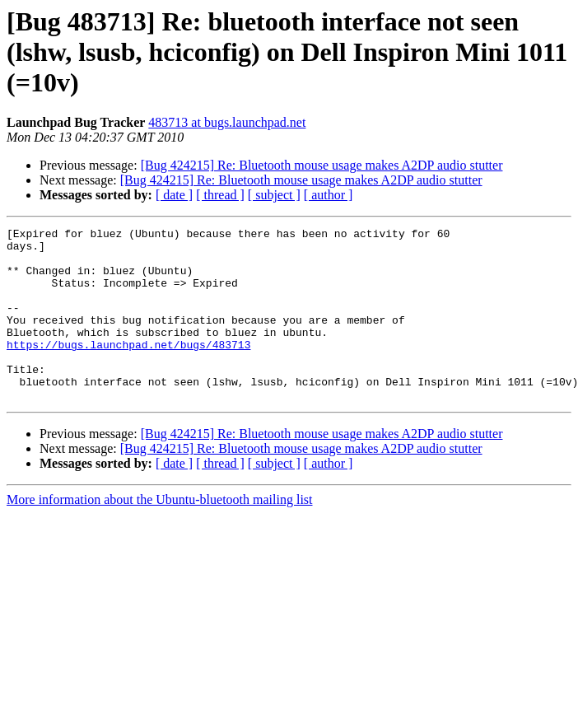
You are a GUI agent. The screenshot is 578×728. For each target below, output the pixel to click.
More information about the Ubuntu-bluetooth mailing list (160, 534)
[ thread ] (220, 195)
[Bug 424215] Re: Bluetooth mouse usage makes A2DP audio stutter (322, 165)
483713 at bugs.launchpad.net (227, 122)
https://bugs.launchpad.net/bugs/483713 (128, 369)
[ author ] (329, 195)
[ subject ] (274, 195)
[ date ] (174, 195)
